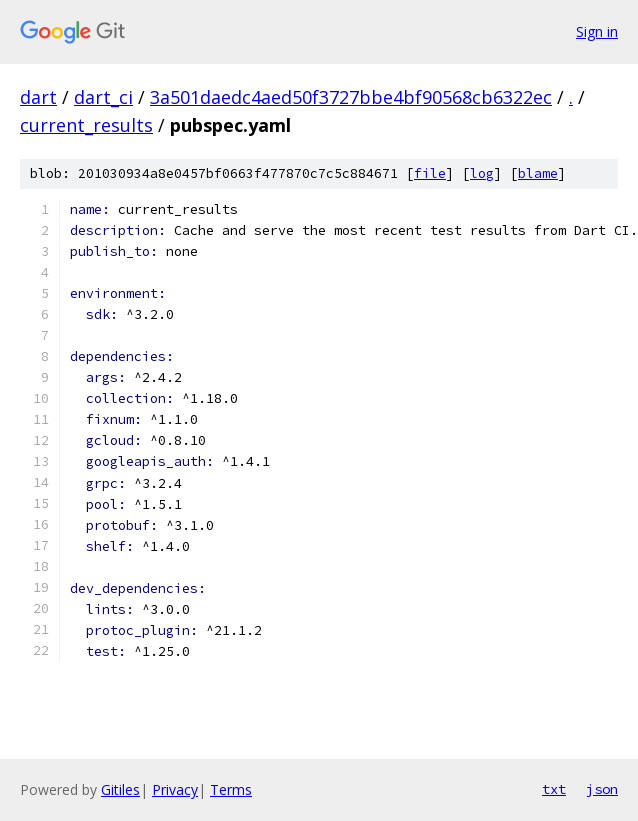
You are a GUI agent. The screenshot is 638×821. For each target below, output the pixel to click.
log (482, 173)
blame (538, 173)
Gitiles (120, 789)
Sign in (597, 31)
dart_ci (103, 97)
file (430, 173)
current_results (86, 125)
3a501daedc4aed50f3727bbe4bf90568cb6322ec (351, 97)
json (602, 789)
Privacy (175, 789)
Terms (231, 789)
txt (554, 789)
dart (38, 97)
